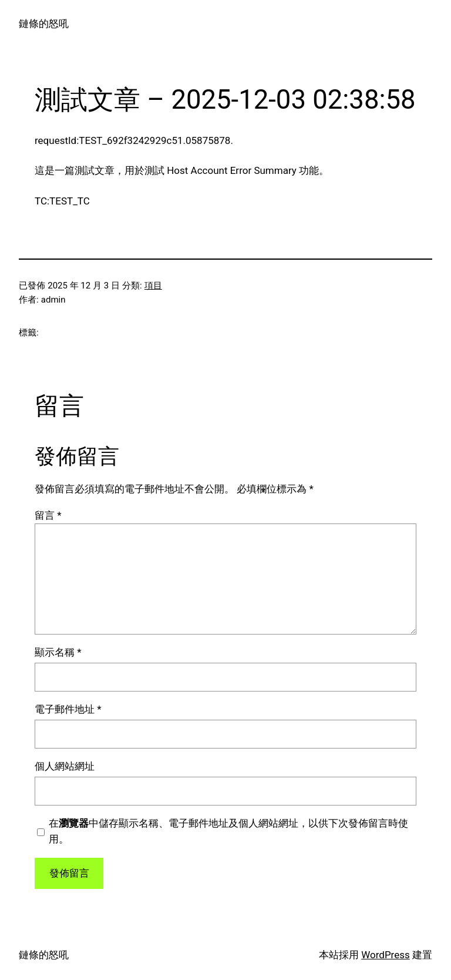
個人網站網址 (65, 766)
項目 (153, 286)
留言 (48, 515)
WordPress (386, 955)
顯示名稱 (58, 652)
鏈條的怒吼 (44, 24)
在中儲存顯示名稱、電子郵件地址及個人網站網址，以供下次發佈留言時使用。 (228, 831)
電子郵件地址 (68, 709)
